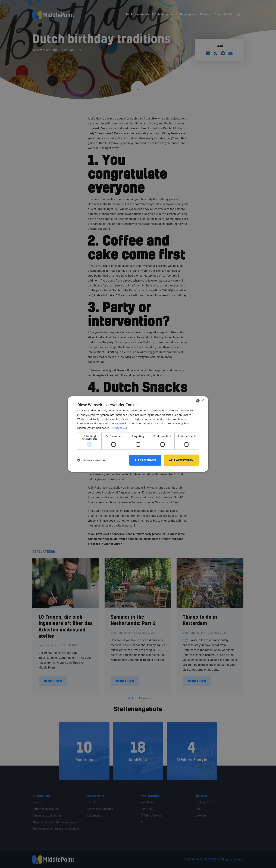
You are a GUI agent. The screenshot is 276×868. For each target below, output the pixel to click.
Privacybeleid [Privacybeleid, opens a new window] (119, 428)
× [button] (203, 401)
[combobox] (198, 401)
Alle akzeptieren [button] (181, 460)
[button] (92, 460)
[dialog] (138, 434)
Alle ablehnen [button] (145, 460)
